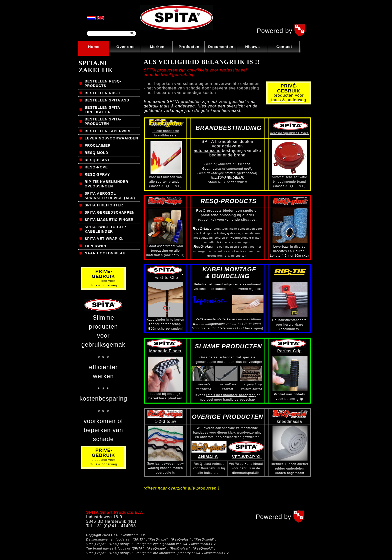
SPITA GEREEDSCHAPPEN (109, 212)
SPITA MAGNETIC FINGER (109, 220)
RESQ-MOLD (96, 153)
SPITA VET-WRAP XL (104, 239)
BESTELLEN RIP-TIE (104, 93)
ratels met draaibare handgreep (231, 395)
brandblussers (165, 135)
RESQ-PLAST (97, 160)
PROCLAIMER (97, 145)
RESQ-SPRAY (97, 174)
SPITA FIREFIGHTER (104, 205)
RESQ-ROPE (96, 167)
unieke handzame (165, 131)
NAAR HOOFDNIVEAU (105, 253)
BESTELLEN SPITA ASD (107, 100)
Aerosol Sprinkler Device (289, 133)
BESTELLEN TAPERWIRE (108, 131)
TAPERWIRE (96, 246)
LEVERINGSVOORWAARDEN (111, 138)
